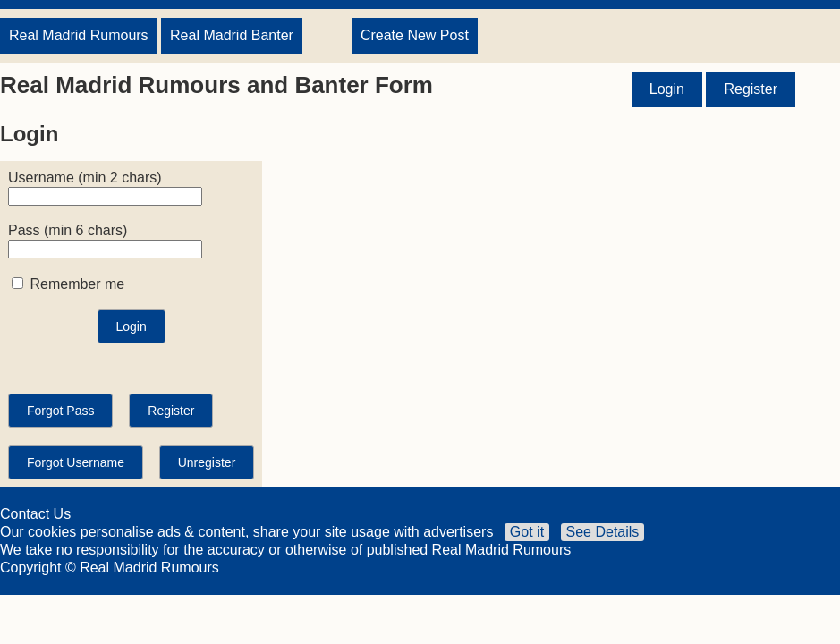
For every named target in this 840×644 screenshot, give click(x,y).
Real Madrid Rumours (79, 35)
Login (667, 89)
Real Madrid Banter (232, 35)
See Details (603, 532)
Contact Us (35, 514)
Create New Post (415, 35)
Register (751, 89)
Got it (527, 532)
